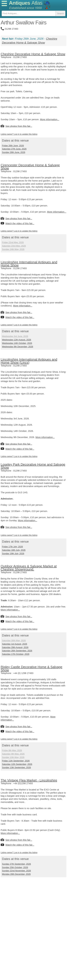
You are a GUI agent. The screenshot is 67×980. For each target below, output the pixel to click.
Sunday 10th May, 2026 (13, 757)
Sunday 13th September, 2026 (16, 767)
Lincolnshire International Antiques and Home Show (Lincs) (29, 361)
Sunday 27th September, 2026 (16, 864)
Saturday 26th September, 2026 (17, 651)
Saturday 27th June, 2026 (14, 149)
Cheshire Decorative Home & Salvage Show (33, 54)
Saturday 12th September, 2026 (17, 764)
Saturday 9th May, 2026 (13, 754)
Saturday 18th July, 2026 (14, 550)
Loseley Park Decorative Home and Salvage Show (33, 466)
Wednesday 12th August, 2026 (17, 340)
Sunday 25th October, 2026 (15, 867)
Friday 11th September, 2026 (16, 761)
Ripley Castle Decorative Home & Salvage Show (32, 668)
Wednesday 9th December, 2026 (18, 347)
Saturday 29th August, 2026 (15, 647)
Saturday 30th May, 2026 (14, 640)
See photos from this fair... (19, 126)
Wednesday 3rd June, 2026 (15, 336)
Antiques (26, 3)
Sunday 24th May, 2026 (13, 249)
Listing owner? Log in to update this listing (19, 134)
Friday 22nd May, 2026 (13, 242)
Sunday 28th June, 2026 (14, 152)
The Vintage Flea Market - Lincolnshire (29, 780)
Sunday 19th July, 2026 (13, 553)
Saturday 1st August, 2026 (15, 644)
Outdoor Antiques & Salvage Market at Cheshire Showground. (29, 568)
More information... (50, 119)
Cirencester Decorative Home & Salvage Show (30, 167)
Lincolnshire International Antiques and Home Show (29, 264)
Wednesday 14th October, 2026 (17, 343)
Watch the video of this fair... (20, 223)
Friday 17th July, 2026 (12, 547)
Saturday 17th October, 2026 (16, 654)
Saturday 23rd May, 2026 (14, 246)
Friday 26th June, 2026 (13, 146)
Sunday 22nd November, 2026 (16, 871)
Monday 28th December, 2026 (16, 874)
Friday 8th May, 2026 (12, 750)
